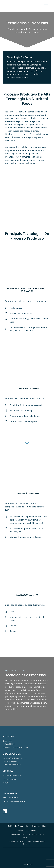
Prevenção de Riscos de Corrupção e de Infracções (27, 836)
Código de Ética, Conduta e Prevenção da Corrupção (27, 843)
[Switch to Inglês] (25, 858)
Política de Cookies (38, 826)
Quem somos (8, 741)
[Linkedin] (5, 811)
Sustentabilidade (9, 744)
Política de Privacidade (18, 826)
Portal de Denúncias (27, 830)
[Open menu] (47, 7)
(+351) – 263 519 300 (10, 797)
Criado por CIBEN (27, 865)
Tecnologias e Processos (12, 765)
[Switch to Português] (30, 858)
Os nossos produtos (10, 761)
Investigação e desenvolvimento (15, 758)
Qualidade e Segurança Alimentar (15, 747)
